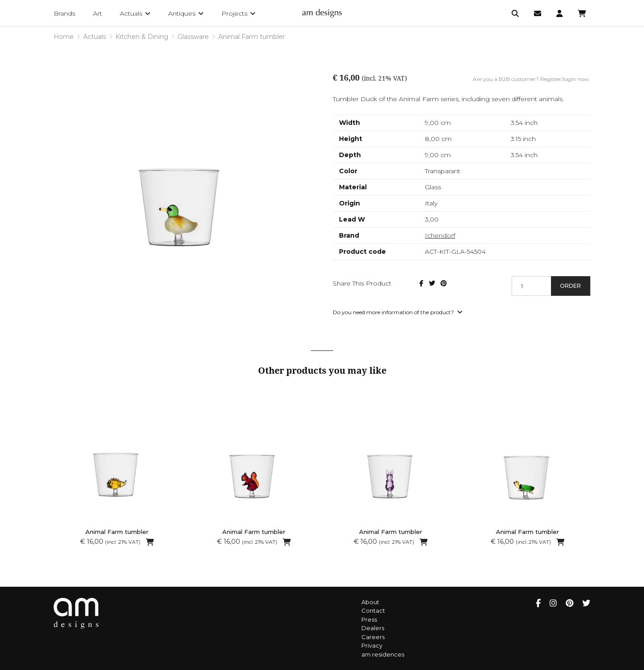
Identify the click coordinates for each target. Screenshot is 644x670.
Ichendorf (440, 235)
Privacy (372, 645)
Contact (373, 610)
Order (570, 286)
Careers (373, 637)
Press (369, 619)
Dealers (373, 628)
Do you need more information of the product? (398, 312)
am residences (383, 654)
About (370, 602)
